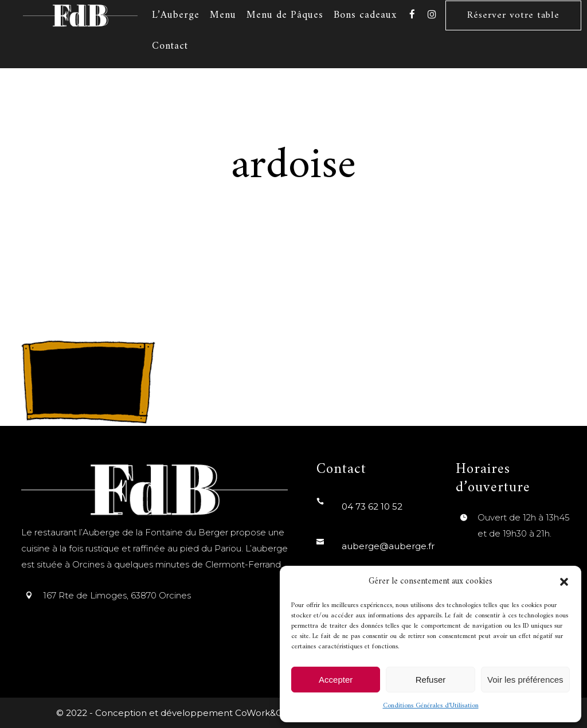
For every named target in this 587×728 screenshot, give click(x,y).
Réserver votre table (513, 15)
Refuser (431, 680)
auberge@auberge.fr (388, 546)
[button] (564, 582)
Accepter (336, 680)
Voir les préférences (525, 680)
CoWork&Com (266, 713)
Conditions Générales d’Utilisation (431, 706)
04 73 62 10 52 (372, 506)
